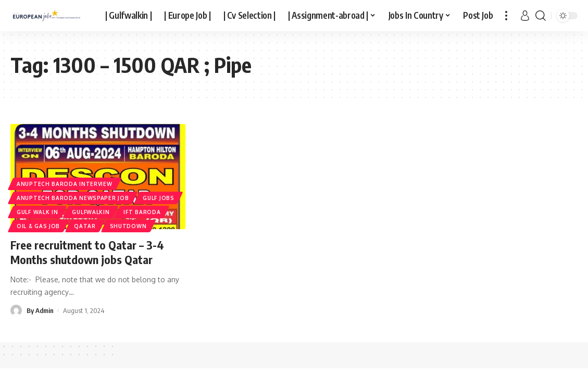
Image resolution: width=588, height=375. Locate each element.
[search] (541, 16)
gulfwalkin (91, 212)
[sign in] (525, 16)
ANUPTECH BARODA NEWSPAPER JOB (73, 198)
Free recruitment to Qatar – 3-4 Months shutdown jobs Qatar (87, 252)
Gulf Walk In (37, 212)
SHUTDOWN (128, 226)
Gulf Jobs (158, 198)
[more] (506, 16)
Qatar (85, 226)
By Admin (40, 310)
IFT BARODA (142, 212)
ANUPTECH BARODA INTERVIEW (65, 184)
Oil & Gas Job (38, 226)
